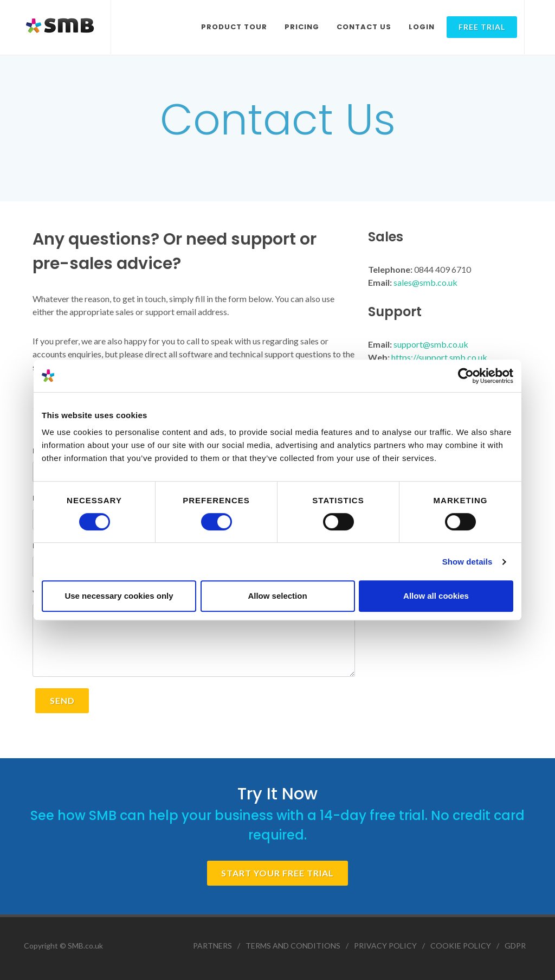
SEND (62, 700)
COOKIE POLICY (461, 946)
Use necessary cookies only (119, 596)
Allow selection (277, 596)
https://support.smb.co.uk (439, 357)
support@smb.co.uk (431, 344)
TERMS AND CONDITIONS (293, 946)
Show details (467, 562)
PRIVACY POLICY (385, 946)
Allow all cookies (436, 596)
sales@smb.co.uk (425, 282)
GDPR (515, 946)
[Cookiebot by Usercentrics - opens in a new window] (466, 376)
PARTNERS (212, 946)
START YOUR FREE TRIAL (277, 873)
